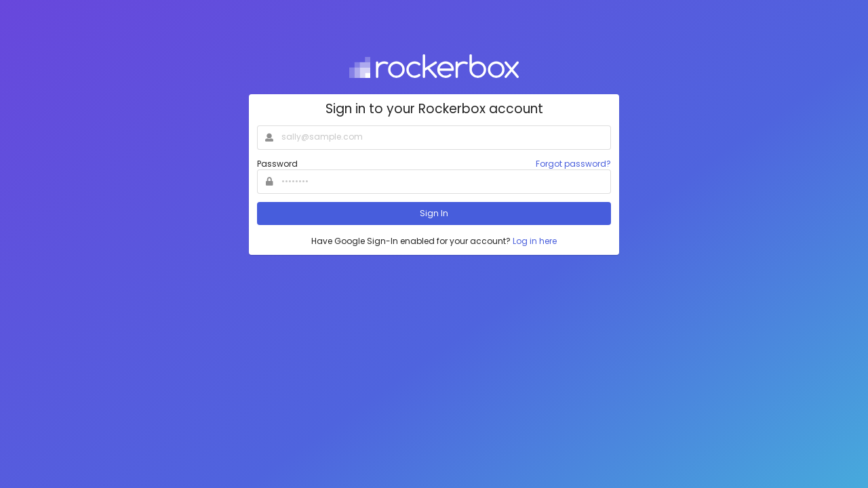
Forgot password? (573, 164)
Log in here (535, 241)
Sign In (434, 213)
